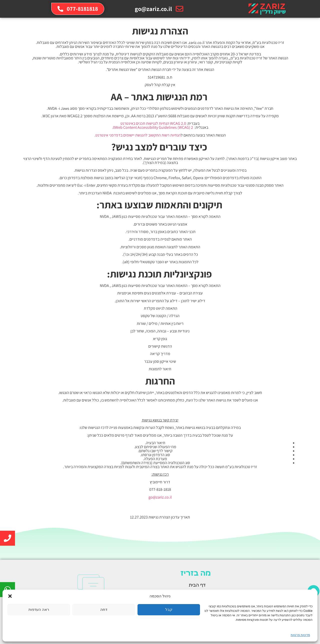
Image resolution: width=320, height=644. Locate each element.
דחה (104, 610)
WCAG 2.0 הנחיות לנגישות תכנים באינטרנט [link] (153, 123)
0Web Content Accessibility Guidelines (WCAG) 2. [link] (152, 127)
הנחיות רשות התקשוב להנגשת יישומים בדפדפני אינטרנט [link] (138, 135)
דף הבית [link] (197, 585)
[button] (10, 596)
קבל (169, 610)
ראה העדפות (39, 610)
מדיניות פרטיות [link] (300, 635)
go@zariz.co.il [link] (160, 497)
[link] (267, 9)
